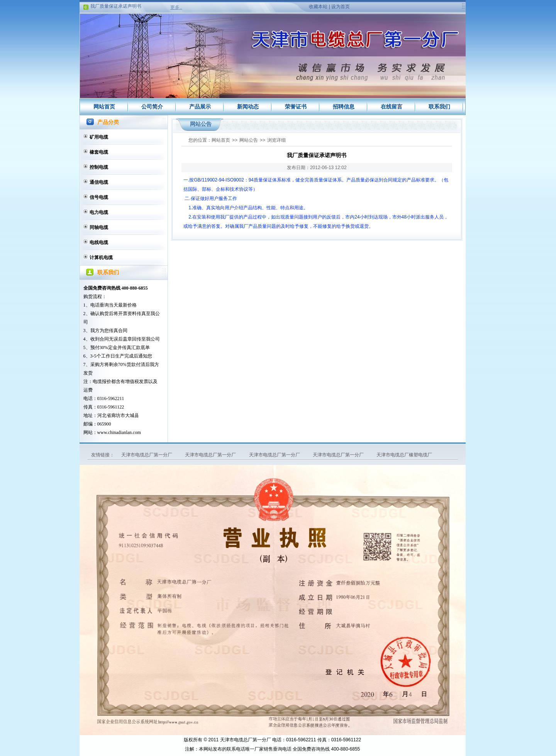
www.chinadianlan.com (119, 432)
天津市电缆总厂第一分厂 (147, 455)
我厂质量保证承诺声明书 (116, 7)
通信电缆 (99, 182)
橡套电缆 (99, 152)
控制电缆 (99, 167)
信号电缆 (99, 197)
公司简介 (152, 107)
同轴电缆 (99, 227)
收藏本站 (318, 7)
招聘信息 (344, 107)
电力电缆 (99, 212)
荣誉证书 (296, 107)
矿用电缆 (99, 137)
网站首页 (104, 107)
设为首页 (341, 7)
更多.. (176, 7)
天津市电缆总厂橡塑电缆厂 (404, 455)
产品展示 (200, 107)
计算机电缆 (101, 258)
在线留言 (392, 107)
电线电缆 (99, 242)
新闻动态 (248, 107)
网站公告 (249, 140)
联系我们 (439, 107)
